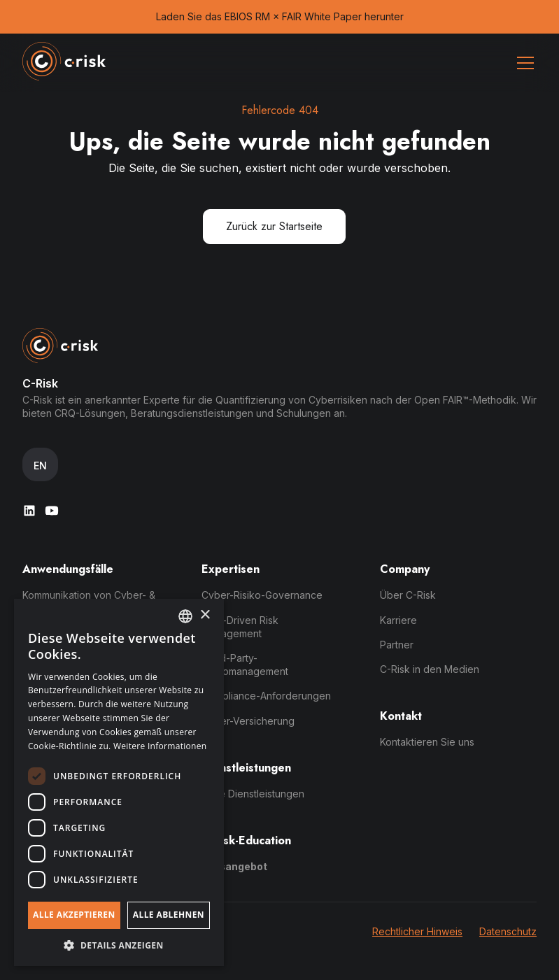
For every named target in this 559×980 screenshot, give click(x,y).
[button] (523, 63)
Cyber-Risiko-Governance (262, 595)
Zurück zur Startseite (274, 226)
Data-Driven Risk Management (240, 627)
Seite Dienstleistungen (253, 794)
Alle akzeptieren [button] (74, 915)
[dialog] (119, 782)
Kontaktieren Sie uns (427, 742)
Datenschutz (508, 931)
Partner (397, 645)
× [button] (205, 615)
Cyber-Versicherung (248, 721)
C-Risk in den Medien (430, 669)
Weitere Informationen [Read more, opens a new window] (160, 746)
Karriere (398, 620)
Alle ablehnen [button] (169, 915)
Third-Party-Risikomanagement (245, 665)
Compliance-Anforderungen (266, 696)
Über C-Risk (408, 595)
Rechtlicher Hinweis (417, 931)
